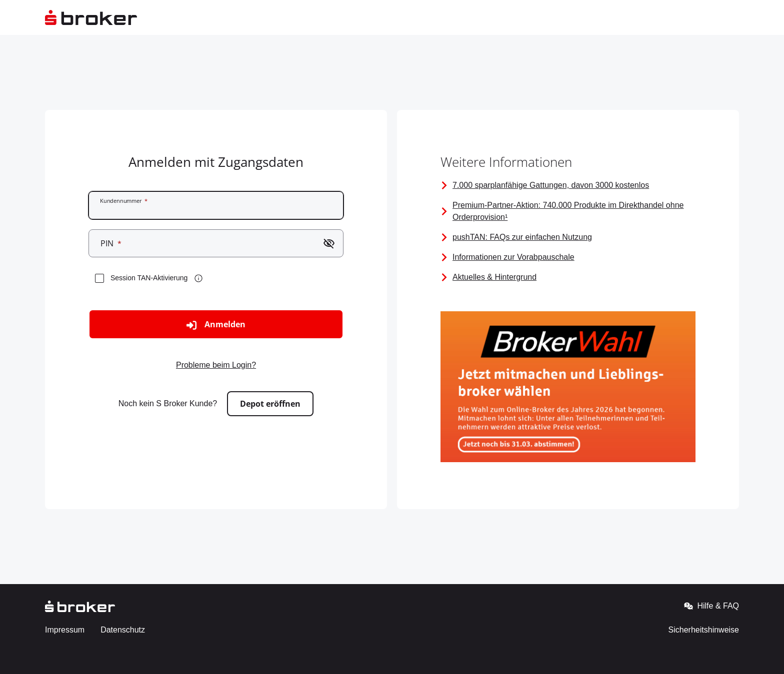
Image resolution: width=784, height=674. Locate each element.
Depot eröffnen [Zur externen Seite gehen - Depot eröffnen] (270, 404)
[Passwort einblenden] (329, 243)
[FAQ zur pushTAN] (568, 237)
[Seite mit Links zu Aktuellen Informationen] (568, 277)
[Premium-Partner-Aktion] (568, 211)
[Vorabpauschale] (568, 257)
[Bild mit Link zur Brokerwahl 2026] (568, 388)
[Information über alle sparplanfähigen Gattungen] (568, 185)
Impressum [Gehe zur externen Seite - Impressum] (65, 630)
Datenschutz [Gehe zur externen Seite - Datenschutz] (123, 630)
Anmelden (216, 325)
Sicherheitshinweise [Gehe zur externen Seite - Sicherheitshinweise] (704, 630)
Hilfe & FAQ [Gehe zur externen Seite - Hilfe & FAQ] (711, 606)
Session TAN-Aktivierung (149, 278)
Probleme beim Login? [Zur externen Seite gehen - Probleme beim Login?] (216, 365)
